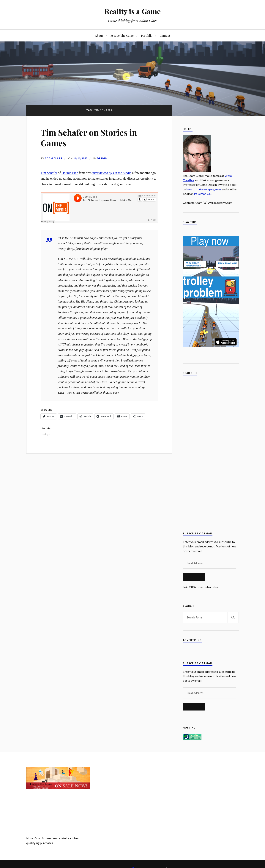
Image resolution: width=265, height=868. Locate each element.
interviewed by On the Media (112, 173)
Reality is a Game (133, 11)
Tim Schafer (49, 173)
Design (102, 158)
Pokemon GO (203, 194)
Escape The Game (122, 35)
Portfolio (147, 35)
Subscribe (194, 577)
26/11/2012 (80, 158)
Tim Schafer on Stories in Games (89, 138)
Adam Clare (53, 158)
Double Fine (70, 173)
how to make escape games (204, 189)
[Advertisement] (132, 793)
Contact (165, 35)
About (99, 35)
